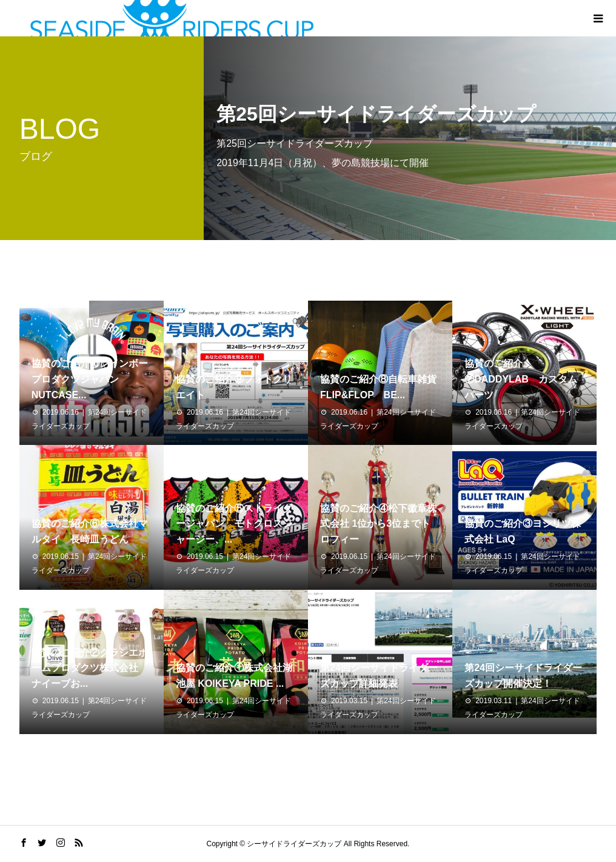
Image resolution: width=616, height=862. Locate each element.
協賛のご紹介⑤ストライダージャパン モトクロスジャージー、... (234, 524)
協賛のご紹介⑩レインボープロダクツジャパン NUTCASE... (90, 379)
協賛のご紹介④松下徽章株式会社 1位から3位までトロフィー (378, 524)
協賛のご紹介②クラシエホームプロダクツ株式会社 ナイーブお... (90, 668)
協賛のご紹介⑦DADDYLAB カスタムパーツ (521, 379)
